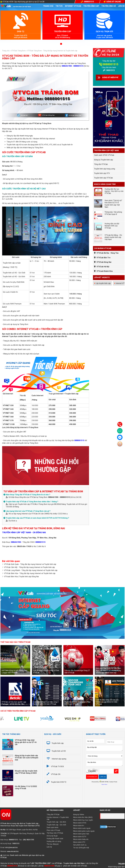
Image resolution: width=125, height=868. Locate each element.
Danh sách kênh (53, 828)
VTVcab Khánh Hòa (105, 271)
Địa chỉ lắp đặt (104, 748)
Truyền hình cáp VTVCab (103, 178)
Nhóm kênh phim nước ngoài (84, 831)
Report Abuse (104, 784)
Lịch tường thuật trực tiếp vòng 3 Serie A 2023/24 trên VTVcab (46, 703)
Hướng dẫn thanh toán (55, 839)
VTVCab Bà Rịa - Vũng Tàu (108, 253)
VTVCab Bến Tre (104, 258)
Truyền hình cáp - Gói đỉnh (56, 822)
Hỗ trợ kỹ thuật (52, 836)
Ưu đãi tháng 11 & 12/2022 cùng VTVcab (26, 787)
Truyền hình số (109, 6)
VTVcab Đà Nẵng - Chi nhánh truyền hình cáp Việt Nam (113, 237)
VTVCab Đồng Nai (104, 262)
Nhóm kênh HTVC (80, 823)
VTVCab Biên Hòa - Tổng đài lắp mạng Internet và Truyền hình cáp (30, 573)
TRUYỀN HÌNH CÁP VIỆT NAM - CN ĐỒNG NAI (24, 532)
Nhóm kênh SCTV (80, 837)
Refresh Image (116, 771)
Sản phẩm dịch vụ (80, 845)
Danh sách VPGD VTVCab (104, 155)
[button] (61, 44)
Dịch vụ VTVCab (108, 816)
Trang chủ (48, 6)
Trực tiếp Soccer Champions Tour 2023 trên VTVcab (78, 703)
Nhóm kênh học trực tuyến (83, 820)
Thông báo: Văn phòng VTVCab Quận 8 (113, 213)
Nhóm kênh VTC (79, 842)
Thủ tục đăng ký (53, 844)
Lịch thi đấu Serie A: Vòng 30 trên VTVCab (46, 672)
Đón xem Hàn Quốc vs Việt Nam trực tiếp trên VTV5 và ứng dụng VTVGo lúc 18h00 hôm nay (108, 670)
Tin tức (59, 6)
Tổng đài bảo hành (109, 67)
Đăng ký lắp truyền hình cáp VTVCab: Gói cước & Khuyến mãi (27, 758)
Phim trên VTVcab (53, 830)
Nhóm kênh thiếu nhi (81, 839)
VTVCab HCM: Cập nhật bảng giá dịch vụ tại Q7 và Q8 (23, 2)
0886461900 (67, 66)
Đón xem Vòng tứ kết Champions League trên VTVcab (14, 672)
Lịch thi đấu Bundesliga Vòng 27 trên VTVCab (77, 672)
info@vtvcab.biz (11, 848)
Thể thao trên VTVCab (55, 833)
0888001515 (78, 66)
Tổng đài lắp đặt (109, 61)
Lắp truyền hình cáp (103, 283)
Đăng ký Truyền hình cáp (104, 160)
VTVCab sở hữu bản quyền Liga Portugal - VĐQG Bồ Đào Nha (14, 703)
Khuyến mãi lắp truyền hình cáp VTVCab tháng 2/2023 (26, 772)
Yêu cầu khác (104, 763)
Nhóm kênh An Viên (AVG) (83, 817)
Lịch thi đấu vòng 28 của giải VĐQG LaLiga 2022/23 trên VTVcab (107, 702)
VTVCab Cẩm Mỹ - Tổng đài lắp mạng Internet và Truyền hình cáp (29, 567)
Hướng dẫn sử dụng (54, 841)
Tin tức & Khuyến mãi (81, 848)
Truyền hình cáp (91, 6)
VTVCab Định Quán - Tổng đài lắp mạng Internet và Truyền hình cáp (30, 564)
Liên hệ (121, 6)
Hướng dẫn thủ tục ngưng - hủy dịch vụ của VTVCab (114, 191)
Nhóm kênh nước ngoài (82, 828)
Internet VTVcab (73, 6)
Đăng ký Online (79, 815)
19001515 (110, 70)
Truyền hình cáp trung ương (105, 169)
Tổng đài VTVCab (101, 164)
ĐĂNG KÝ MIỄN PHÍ (110, 77)
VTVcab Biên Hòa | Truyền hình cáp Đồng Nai (21, 577)
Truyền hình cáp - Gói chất (56, 825)
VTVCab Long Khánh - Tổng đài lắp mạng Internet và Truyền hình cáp (31, 570)
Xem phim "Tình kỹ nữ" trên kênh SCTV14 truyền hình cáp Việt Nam (113, 204)
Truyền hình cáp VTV (102, 173)
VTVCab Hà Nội (103, 267)
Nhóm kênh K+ (79, 826)
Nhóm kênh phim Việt (81, 834)
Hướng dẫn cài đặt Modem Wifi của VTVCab (112, 226)
